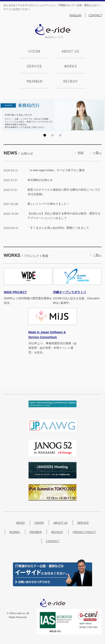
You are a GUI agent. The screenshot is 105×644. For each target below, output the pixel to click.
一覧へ (97, 153)
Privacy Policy (84, 532)
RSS (81, 153)
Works (71, 67)
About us (71, 52)
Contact (95, 15)
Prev (5, 115)
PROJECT (15, 292)
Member (35, 82)
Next (100, 115)
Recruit (71, 82)
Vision (34, 52)
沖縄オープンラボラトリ (70, 292)
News (21, 522)
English (76, 15)
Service (34, 67)
